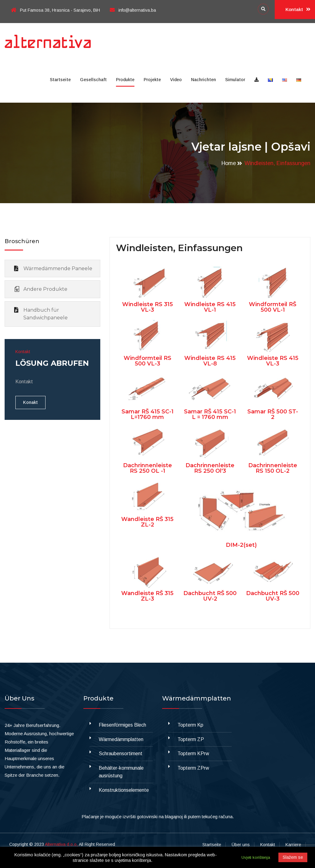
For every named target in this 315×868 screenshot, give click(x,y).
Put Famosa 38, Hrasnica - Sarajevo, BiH (55, 10)
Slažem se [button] (293, 857)
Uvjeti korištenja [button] (256, 857)
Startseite (60, 80)
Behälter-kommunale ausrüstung (121, 772)
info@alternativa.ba (133, 10)
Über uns (241, 845)
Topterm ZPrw (193, 768)
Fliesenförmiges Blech (122, 725)
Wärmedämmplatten (121, 739)
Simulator (235, 80)
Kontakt (298, 10)
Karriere (293, 845)
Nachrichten (203, 80)
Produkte (125, 80)
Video (176, 80)
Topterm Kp (190, 725)
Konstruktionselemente (124, 790)
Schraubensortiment (121, 754)
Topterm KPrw (193, 754)
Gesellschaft (93, 80)
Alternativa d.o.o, (61, 844)
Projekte (152, 80)
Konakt (30, 402)
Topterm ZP (191, 739)
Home (229, 163)
